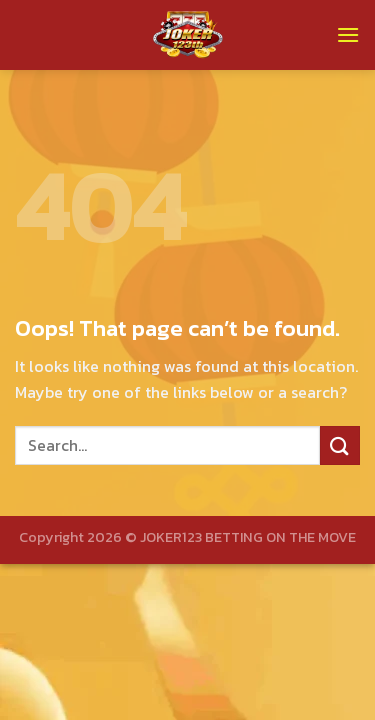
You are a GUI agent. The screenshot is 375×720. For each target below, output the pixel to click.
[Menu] (348, 34)
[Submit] (340, 445)
